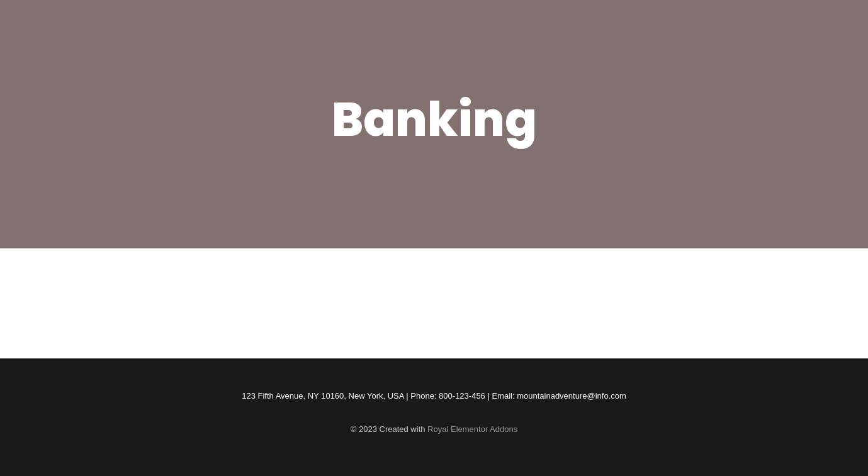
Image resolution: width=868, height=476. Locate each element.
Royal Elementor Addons (472, 429)
